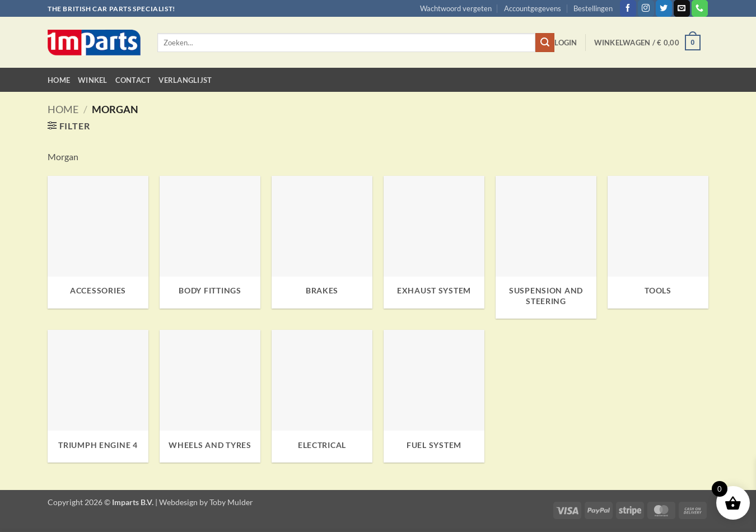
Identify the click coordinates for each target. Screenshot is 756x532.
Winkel (93, 80)
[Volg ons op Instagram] (646, 8)
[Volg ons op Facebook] (628, 8)
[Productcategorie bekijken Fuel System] (434, 396)
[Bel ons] (700, 8)
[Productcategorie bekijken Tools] (658, 242)
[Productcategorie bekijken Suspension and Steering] (546, 248)
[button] (566, 43)
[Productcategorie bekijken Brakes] (322, 242)
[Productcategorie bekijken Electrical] (322, 396)
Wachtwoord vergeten (456, 8)
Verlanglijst (185, 80)
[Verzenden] (545, 43)
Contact (133, 80)
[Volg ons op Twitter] (664, 8)
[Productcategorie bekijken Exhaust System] (434, 242)
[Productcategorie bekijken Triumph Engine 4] (98, 396)
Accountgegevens (533, 8)
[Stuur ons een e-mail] (682, 8)
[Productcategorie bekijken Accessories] (98, 242)
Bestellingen (593, 8)
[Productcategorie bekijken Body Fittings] (210, 242)
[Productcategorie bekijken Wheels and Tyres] (210, 396)
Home (59, 80)
